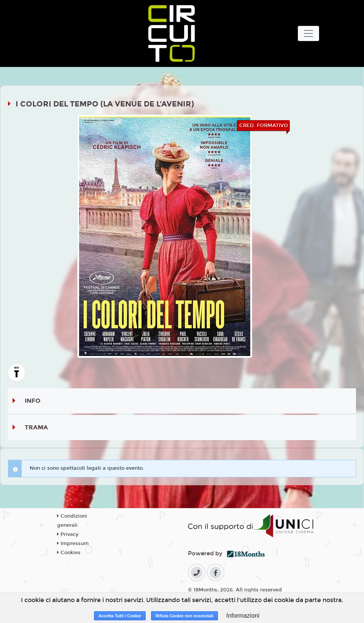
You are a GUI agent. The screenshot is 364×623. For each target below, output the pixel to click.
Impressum (73, 544)
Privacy (68, 534)
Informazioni (243, 616)
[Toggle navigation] (308, 33)
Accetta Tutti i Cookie (120, 616)
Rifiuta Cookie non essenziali (184, 616)
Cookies (69, 553)
